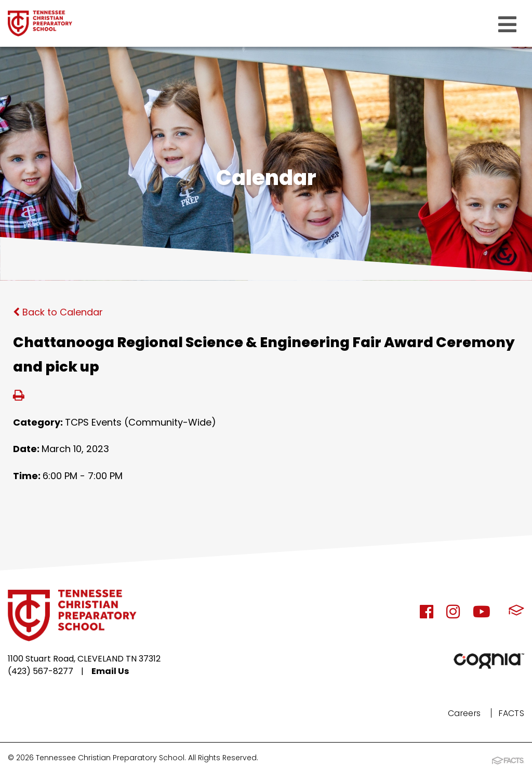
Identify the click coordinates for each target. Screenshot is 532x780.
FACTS (511, 713)
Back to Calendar (58, 312)
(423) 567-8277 (41, 671)
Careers (464, 713)
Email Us (110, 671)
